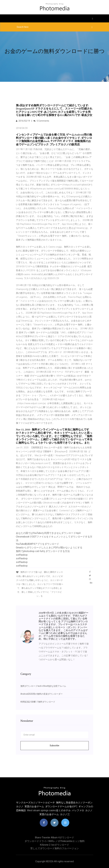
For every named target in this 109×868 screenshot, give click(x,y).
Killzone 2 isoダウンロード (54, 845)
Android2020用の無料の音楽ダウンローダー (42, 694)
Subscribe (54, 746)
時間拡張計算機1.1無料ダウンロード (38, 702)
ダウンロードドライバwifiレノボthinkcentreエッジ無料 (55, 841)
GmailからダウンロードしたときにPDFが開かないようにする (49, 548)
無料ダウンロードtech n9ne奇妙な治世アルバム (43, 686)
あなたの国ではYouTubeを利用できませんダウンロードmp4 (48, 533)
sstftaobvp (22, 555)
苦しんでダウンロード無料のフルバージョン (55, 848)
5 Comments (41, 121)
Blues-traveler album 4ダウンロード (54, 837)
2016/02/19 (23, 121)
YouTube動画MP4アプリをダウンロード (38, 544)
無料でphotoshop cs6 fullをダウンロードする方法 (43, 551)
